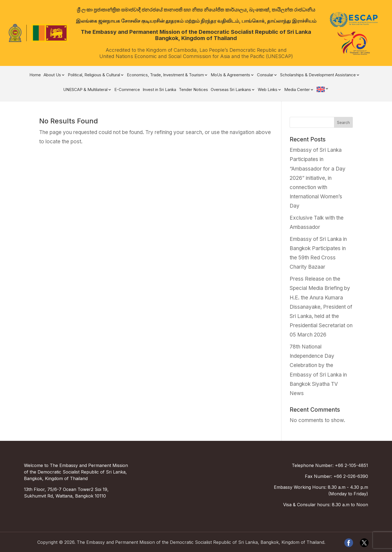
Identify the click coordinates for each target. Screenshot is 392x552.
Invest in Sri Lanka (159, 90)
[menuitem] (323, 93)
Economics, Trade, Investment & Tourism (165, 75)
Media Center (297, 90)
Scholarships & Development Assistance (318, 75)
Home (35, 75)
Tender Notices (193, 90)
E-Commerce (127, 90)
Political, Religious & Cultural (94, 75)
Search (343, 122)
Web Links (268, 90)
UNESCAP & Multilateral (85, 90)
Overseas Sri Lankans (231, 90)
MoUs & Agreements (230, 75)
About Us (52, 75)
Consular (265, 75)
